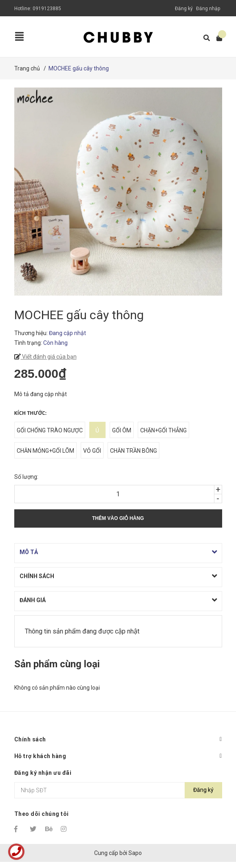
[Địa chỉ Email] (118, 790)
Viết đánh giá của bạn (49, 357)
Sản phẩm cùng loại (57, 664)
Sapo (135, 853)
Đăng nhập (208, 9)
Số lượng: (26, 477)
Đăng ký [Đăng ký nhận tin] (203, 790)
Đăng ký (184, 9)
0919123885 (47, 9)
